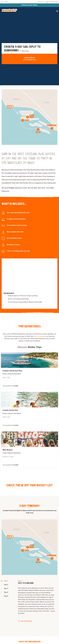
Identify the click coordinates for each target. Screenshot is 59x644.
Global (4, 2)
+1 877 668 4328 (52, 2)
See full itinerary (25, 621)
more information (40, 336)
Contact (41, 2)
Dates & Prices (29, 59)
